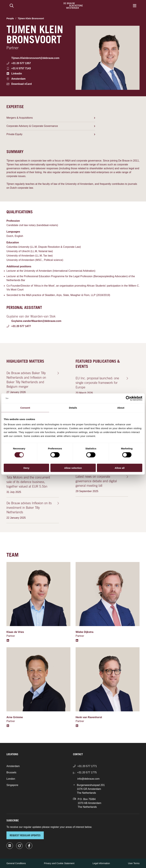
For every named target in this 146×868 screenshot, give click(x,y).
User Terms (134, 863)
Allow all (120, 468)
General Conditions (16, 863)
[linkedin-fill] (10, 846)
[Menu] (135, 6)
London (11, 779)
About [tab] (121, 408)
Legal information (101, 863)
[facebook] (29, 846)
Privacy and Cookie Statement (59, 863)
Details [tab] (73, 408)
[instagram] (19, 846)
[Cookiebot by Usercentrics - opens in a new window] (128, 398)
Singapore (12, 785)
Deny (26, 468)
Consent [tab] (25, 408)
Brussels (11, 772)
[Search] (12, 6)
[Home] (73, 6)
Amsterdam (13, 766)
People (10, 18)
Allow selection (73, 468)
